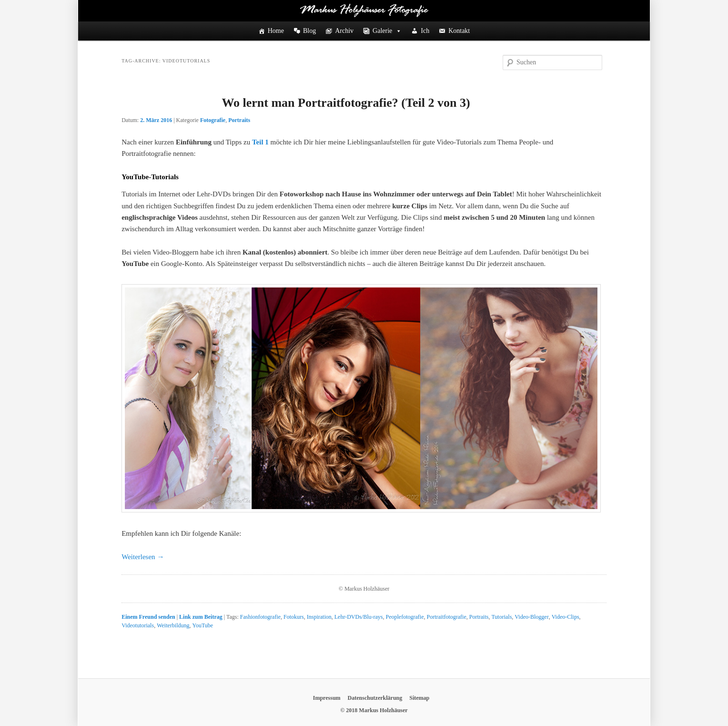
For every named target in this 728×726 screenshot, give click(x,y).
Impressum (327, 698)
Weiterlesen (143, 557)
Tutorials (501, 617)
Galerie (387, 31)
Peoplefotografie (405, 617)
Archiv (344, 31)
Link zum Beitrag (201, 617)
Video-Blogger (531, 617)
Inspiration (319, 617)
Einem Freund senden (148, 617)
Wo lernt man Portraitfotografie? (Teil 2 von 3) (346, 103)
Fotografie (213, 120)
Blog (309, 31)
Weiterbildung (173, 625)
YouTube (202, 625)
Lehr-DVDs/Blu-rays (359, 617)
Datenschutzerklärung (375, 698)
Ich (425, 31)
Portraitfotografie (446, 617)
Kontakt (459, 31)
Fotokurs (294, 617)
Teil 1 (260, 142)
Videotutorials (138, 625)
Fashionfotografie (260, 617)
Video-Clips (566, 617)
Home (276, 31)
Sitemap (419, 698)
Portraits (239, 120)
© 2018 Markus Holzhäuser (374, 710)
